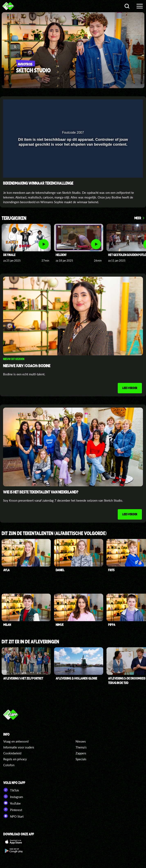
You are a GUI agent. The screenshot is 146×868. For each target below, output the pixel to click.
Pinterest (13, 809)
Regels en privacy (15, 759)
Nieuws (81, 741)
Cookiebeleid (12, 753)
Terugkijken (14, 218)
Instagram (13, 796)
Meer (138, 218)
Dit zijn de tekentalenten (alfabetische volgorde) (54, 534)
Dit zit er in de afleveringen (30, 642)
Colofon (9, 765)
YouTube (12, 803)
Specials (81, 759)
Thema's (81, 747)
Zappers (81, 753)
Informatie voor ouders (19, 747)
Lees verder (130, 388)
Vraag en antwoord (16, 741)
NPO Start (13, 816)
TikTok (11, 790)
